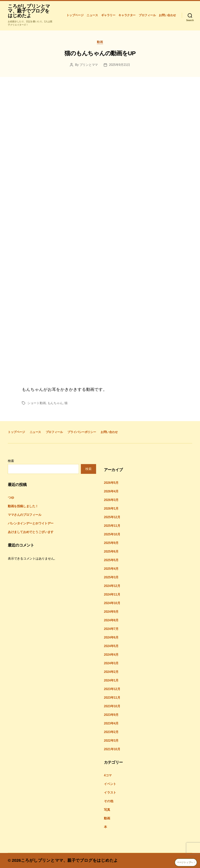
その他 (108, 801)
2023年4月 (111, 723)
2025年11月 (112, 526)
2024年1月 (111, 680)
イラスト (110, 793)
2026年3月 (111, 500)
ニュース (92, 15)
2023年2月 (111, 732)
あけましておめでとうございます (31, 532)
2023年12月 (112, 689)
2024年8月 (111, 620)
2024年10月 (112, 603)
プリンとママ (89, 65)
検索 (11, 461)
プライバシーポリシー (82, 432)
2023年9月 (111, 715)
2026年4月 (111, 491)
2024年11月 (112, 594)
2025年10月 (112, 534)
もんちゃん (55, 403)
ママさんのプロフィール (25, 515)
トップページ (75, 15)
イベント (110, 784)
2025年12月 (112, 517)
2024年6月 (111, 637)
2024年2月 (111, 672)
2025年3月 (111, 577)
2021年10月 (112, 749)
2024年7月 (111, 629)
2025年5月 (111, 560)
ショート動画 (37, 403)
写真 (107, 810)
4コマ (108, 775)
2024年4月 (111, 655)
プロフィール (147, 15)
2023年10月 (112, 706)
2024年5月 (111, 646)
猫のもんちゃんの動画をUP (100, 53)
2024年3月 (111, 663)
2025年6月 (111, 551)
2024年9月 (111, 612)
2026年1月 (111, 509)
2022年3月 (111, 741)
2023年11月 (112, 698)
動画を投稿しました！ (23, 506)
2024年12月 (112, 586)
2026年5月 (111, 483)
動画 (100, 42)
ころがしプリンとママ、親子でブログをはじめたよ (29, 11)
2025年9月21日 (120, 65)
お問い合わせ (167, 15)
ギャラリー (108, 15)
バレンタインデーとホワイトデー (31, 523)
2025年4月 (111, 569)
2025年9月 (111, 543)
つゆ (11, 498)
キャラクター (127, 15)
